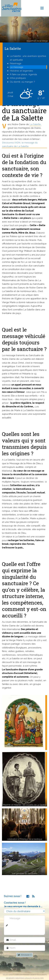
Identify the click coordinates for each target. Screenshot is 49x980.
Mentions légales (23, 978)
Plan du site (38, 978)
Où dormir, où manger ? (22, 82)
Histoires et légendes (21, 71)
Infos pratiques (18, 78)
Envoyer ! (24, 955)
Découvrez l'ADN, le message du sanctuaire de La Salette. (20, 144)
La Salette (35, 124)
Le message (17, 67)
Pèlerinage (16, 63)
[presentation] (26, 966)
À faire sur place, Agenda (23, 74)
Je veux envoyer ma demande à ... (23, 906)
